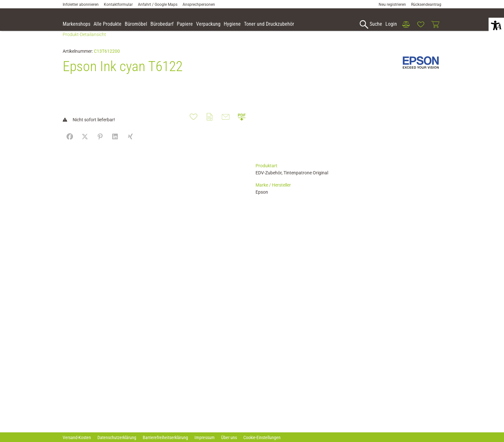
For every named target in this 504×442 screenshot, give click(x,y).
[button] (496, 25)
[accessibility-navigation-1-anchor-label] (370, 24)
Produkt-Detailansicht (84, 44)
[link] (406, 24)
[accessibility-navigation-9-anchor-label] (76, 24)
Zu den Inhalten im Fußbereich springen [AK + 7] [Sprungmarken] (0, 0)
